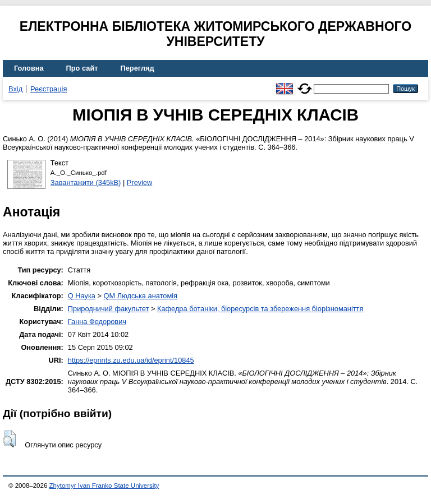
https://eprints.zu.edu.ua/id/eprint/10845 (131, 360)
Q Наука (82, 296)
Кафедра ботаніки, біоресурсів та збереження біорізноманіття (260, 309)
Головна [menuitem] (29, 68)
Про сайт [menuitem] (82, 68)
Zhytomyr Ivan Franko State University (104, 485)
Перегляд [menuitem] (137, 68)
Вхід (15, 89)
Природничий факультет (109, 309)
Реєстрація (49, 89)
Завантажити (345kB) (86, 182)
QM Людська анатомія (141, 296)
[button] (9, 439)
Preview (140, 182)
